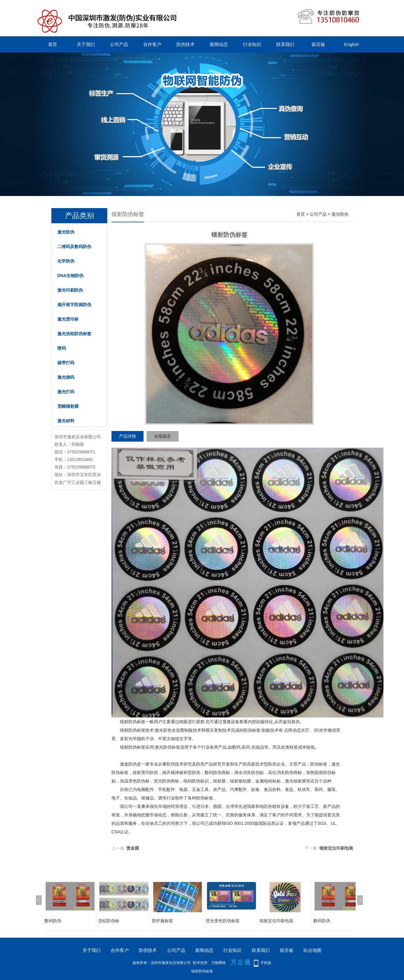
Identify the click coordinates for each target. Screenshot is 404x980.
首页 (53, 44)
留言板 (318, 44)
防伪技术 (186, 44)
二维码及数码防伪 (74, 247)
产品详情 (128, 436)
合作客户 (152, 44)
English (352, 44)
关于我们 (86, 44)
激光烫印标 (68, 319)
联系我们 (285, 44)
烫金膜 (133, 848)
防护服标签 (163, 921)
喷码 (62, 348)
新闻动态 (219, 44)
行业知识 (252, 44)
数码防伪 (53, 921)
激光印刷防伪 (70, 290)
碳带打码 (66, 363)
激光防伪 (66, 232)
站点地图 (312, 950)
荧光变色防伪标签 (223, 921)
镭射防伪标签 (133, 747)
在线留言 (163, 436)
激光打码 (66, 392)
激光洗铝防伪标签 (74, 334)
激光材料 (66, 421)
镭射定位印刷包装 (336, 848)
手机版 (266, 963)
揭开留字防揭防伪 (74, 305)
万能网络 (218, 963)
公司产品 (119, 44)
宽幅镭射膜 (68, 406)
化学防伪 (66, 261)
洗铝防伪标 (109, 921)
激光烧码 (66, 377)
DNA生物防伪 (70, 276)
